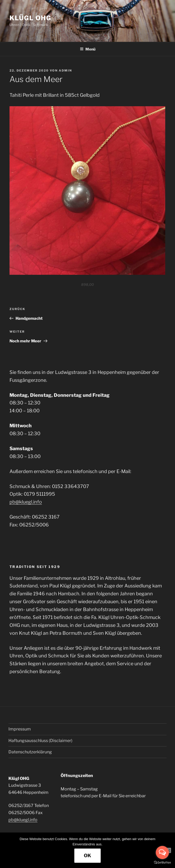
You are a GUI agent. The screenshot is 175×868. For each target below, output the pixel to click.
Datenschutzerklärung (30, 752)
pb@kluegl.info (26, 502)
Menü (88, 49)
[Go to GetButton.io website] (162, 863)
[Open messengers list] (162, 852)
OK (87, 856)
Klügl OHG (30, 18)
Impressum (20, 729)
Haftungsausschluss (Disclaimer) (40, 741)
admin (65, 70)
